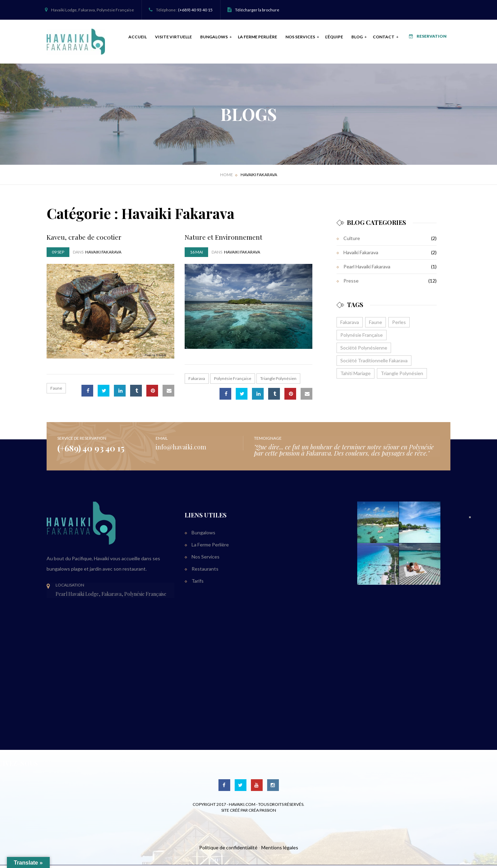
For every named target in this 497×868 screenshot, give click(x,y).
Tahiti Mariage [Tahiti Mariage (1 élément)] (355, 376)
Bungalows (207, 38)
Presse (351, 283)
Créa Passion (262, 813)
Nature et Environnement (224, 239)
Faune (56, 391)
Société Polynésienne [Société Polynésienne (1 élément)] (364, 350)
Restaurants (205, 571)
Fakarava (197, 381)
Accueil (130, 38)
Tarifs (198, 583)
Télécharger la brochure (257, 10)
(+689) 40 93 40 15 (195, 10)
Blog (350, 38)
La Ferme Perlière (250, 38)
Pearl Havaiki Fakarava (367, 269)
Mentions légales (280, 850)
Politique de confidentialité (228, 850)
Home (227, 177)
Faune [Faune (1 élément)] (376, 325)
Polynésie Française (233, 381)
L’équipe (327, 38)
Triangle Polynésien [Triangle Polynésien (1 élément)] (402, 376)
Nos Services (293, 38)
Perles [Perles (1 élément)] (399, 325)
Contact (377, 38)
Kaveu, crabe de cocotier (85, 239)
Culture (352, 241)
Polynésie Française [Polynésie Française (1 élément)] (362, 338)
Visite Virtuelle (166, 38)
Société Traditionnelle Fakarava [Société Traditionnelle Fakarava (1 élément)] (374, 363)
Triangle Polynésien (278, 381)
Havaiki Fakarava (361, 255)
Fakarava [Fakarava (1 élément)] (350, 325)
